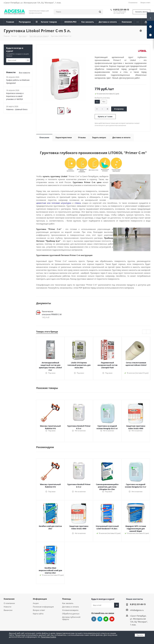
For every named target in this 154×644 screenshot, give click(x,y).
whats (106, 619)
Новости (8, 607)
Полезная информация (43, 607)
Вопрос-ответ (39, 610)
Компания (9, 599)
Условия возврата (70, 610)
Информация (40, 599)
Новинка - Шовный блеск (17, 109)
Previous (144, 332)
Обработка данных (71, 614)
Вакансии (8, 610)
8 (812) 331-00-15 (121, 10)
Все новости (24, 73)
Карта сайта (38, 614)
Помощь (67, 599)
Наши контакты (134, 599)
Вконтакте (94, 619)
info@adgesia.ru (137, 610)
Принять (140, 635)
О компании (9, 603)
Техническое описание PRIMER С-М (52, 313)
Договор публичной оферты (71, 618)
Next (148, 332)
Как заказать (68, 603)
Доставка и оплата (70, 607)
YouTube (112, 619)
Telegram (100, 619)
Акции (36, 603)
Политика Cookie (48, 637)
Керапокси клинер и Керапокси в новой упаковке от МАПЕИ (15, 96)
